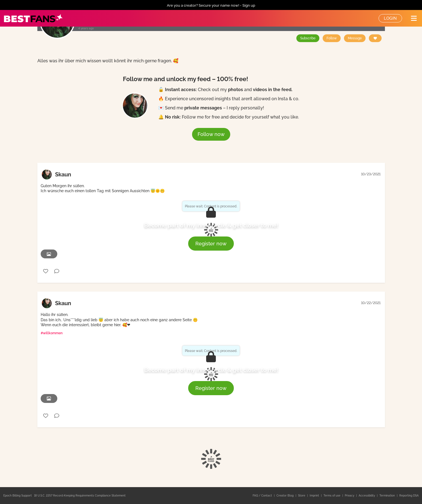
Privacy (350, 496)
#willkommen (52, 333)
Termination (388, 496)
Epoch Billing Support (18, 496)
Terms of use (332, 496)
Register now (211, 244)
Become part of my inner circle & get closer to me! (211, 225)
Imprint (315, 496)
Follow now (211, 134)
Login (390, 18)
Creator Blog (285, 496)
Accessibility (367, 496)
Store (302, 496)
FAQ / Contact (263, 496)
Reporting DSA (409, 496)
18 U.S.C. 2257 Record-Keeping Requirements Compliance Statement (80, 496)
